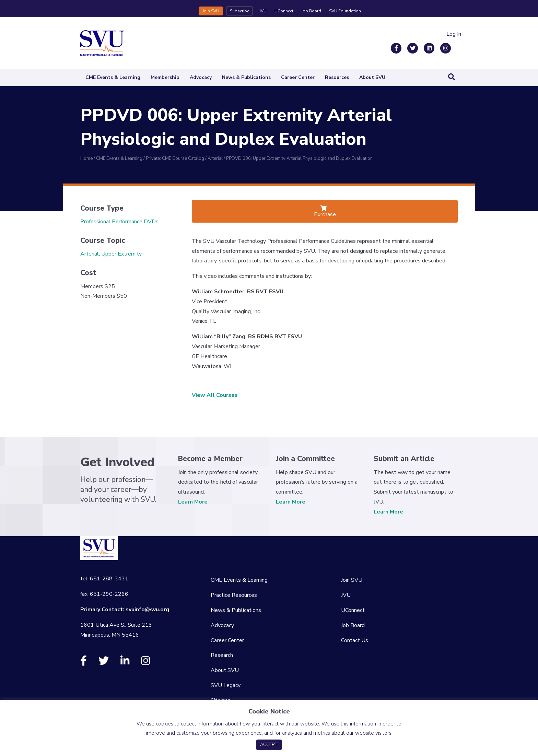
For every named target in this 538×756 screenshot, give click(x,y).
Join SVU (211, 11)
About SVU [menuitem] (225, 670)
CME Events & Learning (113, 77)
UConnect (284, 11)
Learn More (193, 502)
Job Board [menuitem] (353, 625)
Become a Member (210, 459)
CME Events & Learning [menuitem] (239, 580)
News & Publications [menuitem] (236, 610)
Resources (337, 77)
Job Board (311, 11)
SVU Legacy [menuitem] (226, 685)
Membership (165, 77)
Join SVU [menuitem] (352, 580)
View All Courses (215, 395)
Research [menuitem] (222, 655)
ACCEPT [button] (269, 745)
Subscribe (239, 11)
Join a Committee (305, 459)
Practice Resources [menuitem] (234, 595)
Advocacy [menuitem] (222, 625)
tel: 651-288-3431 (104, 579)
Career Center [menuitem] (227, 640)
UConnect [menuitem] (353, 610)
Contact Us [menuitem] (355, 640)
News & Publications (246, 77)
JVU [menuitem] (346, 595)
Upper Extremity (121, 254)
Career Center (298, 77)
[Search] (452, 77)
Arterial (90, 254)
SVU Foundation (345, 11)
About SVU (372, 77)
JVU (263, 11)
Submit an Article (404, 459)
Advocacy (201, 77)
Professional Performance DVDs (119, 222)
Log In (454, 34)
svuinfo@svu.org (147, 610)
